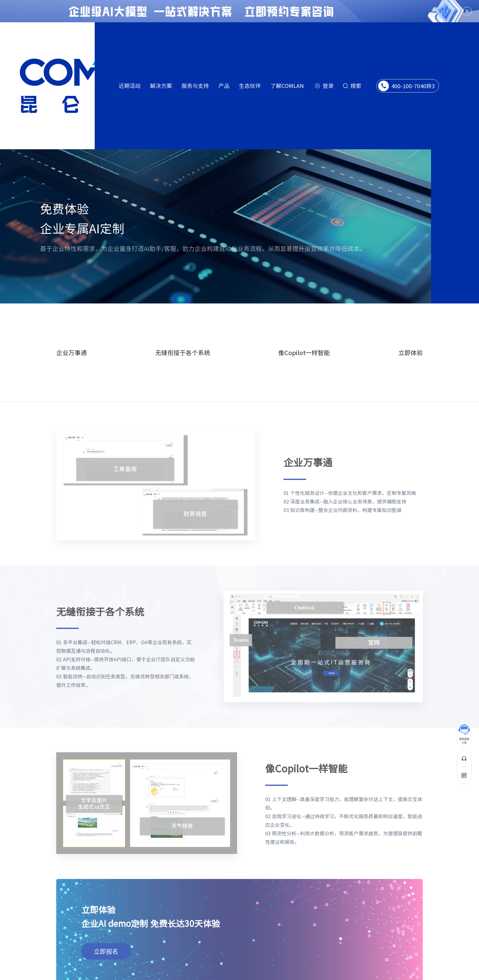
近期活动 (130, 86)
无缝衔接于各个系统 (183, 341)
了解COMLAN (287, 86)
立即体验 (411, 341)
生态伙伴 (250, 86)
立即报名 (106, 933)
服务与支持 (195, 86)
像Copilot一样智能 (304, 341)
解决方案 (161, 86)
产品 (224, 86)
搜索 (356, 86)
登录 (328, 86)
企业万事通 (71, 341)
